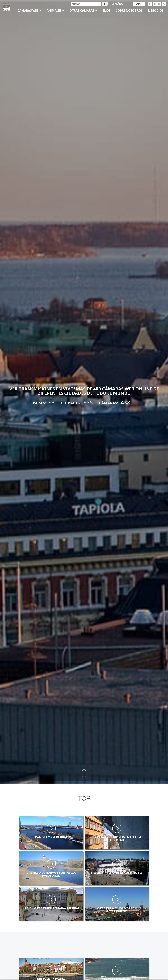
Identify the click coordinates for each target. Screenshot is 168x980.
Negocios (156, 10)
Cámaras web (29, 10)
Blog (106, 10)
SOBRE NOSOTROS (129, 10)
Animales (55, 10)
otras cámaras (83, 10)
